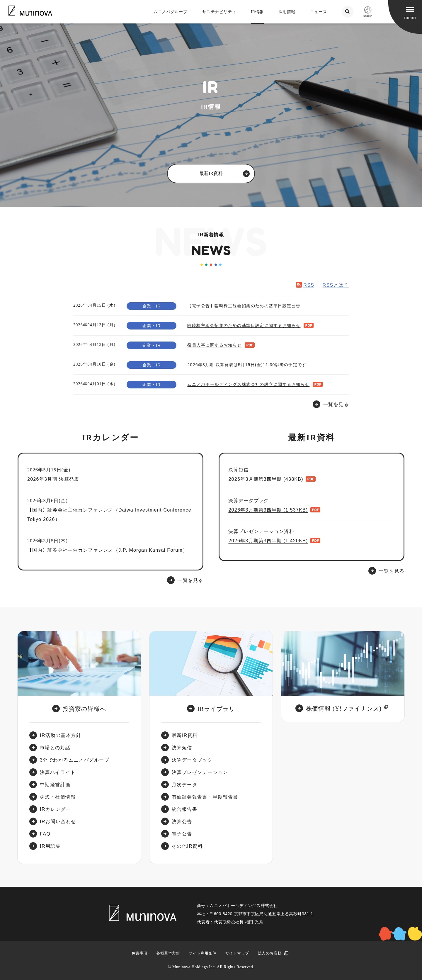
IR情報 (257, 12)
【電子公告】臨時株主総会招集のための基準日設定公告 (244, 306)
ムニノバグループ (170, 12)
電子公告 (182, 834)
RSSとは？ (336, 285)
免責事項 (139, 953)
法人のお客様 (270, 953)
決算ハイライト (58, 772)
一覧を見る (190, 580)
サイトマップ (237, 953)
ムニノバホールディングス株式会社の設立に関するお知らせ (248, 384)
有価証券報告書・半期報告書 (205, 797)
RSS (309, 285)
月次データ (184, 785)
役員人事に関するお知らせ (214, 345)
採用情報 (287, 12)
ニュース (319, 12)
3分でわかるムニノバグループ (75, 760)
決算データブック (192, 760)
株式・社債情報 (58, 797)
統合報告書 (184, 809)
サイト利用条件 (203, 953)
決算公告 (182, 822)
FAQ (45, 834)
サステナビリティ (219, 12)
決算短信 (182, 748)
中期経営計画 (55, 785)
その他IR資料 (187, 846)
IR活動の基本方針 (61, 735)
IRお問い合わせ (58, 822)
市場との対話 (55, 748)
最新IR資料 (185, 735)
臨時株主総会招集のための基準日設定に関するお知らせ (244, 325)
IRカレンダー (55, 809)
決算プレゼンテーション (200, 772)
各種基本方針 (168, 953)
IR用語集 (50, 846)
